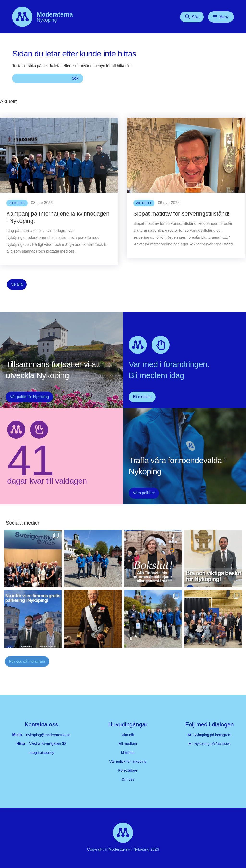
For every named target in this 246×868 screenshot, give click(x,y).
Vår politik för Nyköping (27, 397)
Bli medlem (141, 397)
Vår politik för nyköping (129, 760)
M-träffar (129, 751)
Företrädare (129, 769)
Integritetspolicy (42, 751)
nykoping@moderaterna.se (49, 734)
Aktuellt (129, 734)
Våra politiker (142, 493)
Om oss (129, 778)
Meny (224, 17)
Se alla (16, 284)
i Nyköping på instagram (209, 734)
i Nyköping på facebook (209, 742)
